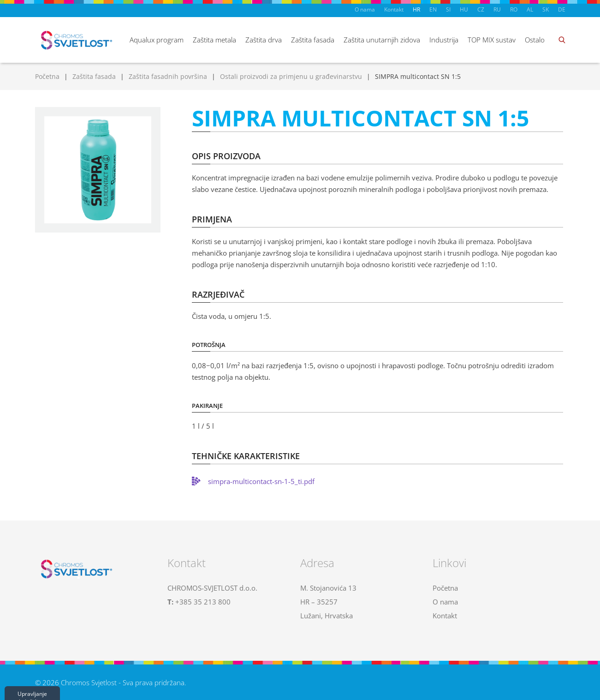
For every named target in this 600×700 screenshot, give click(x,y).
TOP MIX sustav (492, 40)
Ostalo (535, 40)
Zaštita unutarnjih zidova (382, 40)
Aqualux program (157, 40)
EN (433, 9)
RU (497, 9)
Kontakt (394, 9)
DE (562, 9)
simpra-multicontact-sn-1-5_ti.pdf (261, 481)
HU (464, 9)
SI (448, 9)
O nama (365, 9)
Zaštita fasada (313, 40)
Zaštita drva (264, 40)
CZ (481, 9)
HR (416, 9)
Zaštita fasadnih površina (168, 76)
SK (546, 9)
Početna (47, 76)
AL (530, 9)
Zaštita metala (214, 40)
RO (514, 9)
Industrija (444, 40)
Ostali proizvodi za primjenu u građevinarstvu (291, 76)
